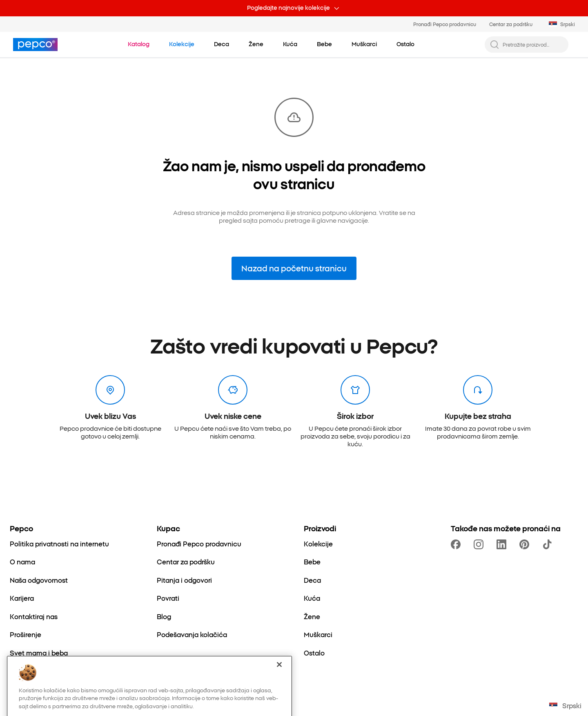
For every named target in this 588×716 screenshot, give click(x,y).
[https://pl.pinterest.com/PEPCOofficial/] (526, 544)
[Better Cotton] (32, 671)
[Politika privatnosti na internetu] (59, 544)
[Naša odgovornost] (39, 580)
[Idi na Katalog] (139, 44)
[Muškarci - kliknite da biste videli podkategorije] (364, 44)
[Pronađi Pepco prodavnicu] (199, 544)
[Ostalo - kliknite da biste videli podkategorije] (405, 44)
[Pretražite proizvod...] (533, 45)
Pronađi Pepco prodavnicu (445, 24)
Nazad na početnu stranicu (294, 268)
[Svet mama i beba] (39, 653)
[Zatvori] (279, 686)
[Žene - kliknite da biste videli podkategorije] (256, 44)
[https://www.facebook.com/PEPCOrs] (457, 544)
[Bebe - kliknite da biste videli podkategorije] (324, 44)
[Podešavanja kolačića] (192, 634)
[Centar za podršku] (186, 562)
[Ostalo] (314, 653)
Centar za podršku (511, 24)
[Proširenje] (26, 634)
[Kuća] (312, 598)
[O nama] (22, 562)
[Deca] (312, 580)
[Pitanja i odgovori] (184, 580)
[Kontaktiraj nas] (34, 616)
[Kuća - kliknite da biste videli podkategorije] (290, 44)
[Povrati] (168, 598)
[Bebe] (312, 562)
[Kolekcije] (318, 544)
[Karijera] (22, 598)
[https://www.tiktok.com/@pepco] (549, 544)
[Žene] (312, 616)
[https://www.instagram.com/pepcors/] (480, 544)
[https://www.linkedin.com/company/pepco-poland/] (503, 544)
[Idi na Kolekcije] (182, 44)
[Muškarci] (318, 634)
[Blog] (164, 616)
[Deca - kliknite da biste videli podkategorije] (222, 44)
